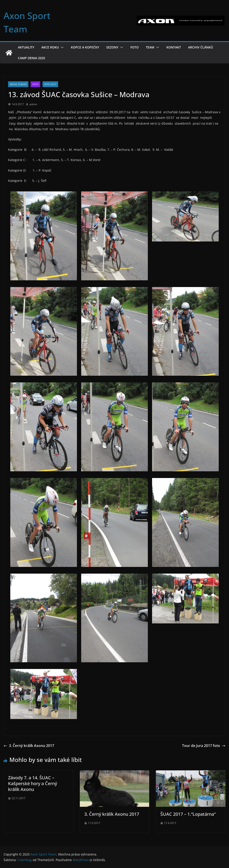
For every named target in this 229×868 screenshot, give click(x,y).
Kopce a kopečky (85, 47)
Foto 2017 (50, 84)
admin (33, 104)
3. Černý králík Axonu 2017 (29, 746)
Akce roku (50, 47)
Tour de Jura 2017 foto (204, 746)
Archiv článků (200, 47)
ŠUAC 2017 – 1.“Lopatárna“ (188, 814)
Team (150, 47)
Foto (135, 47)
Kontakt (174, 47)
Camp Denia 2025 (32, 58)
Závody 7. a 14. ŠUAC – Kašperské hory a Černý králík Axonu (33, 783)
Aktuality (26, 47)
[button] (61, 47)
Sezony (112, 47)
